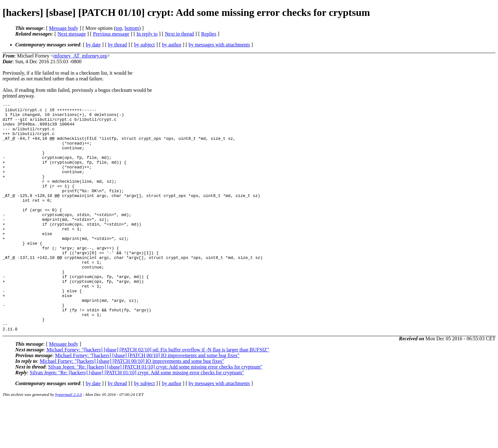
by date (93, 45)
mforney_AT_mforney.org (80, 56)
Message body (64, 28)
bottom (132, 28)
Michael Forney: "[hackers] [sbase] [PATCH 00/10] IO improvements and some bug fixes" (147, 401)
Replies (209, 34)
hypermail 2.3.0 (69, 440)
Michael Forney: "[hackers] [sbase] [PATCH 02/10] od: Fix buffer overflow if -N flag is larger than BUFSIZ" (158, 395)
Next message (72, 34)
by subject (144, 45)
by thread (118, 45)
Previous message (111, 34)
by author (172, 45)
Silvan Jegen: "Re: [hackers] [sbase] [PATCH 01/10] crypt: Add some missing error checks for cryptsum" (155, 413)
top (119, 28)
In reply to (147, 34)
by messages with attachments (219, 45)
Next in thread (179, 34)
